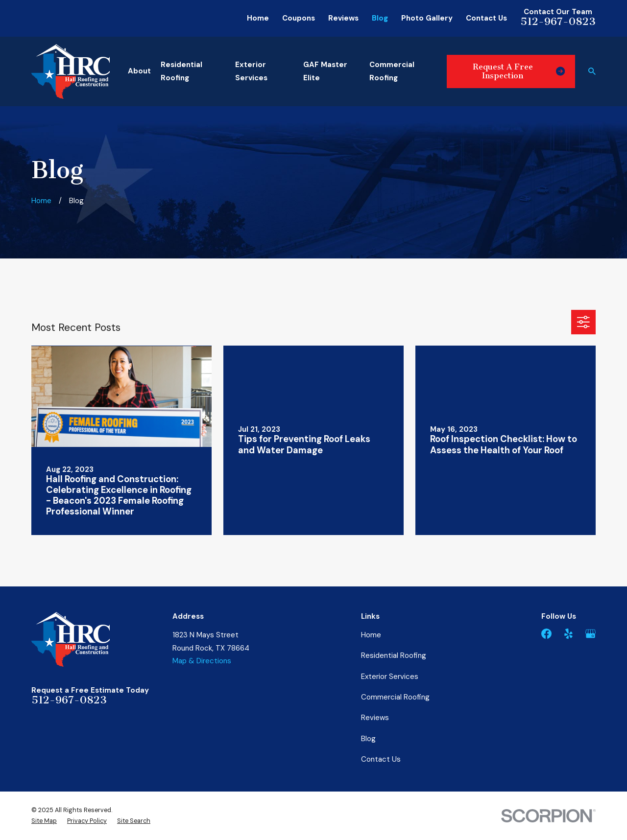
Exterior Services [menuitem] (251, 71)
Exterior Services (390, 677)
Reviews (343, 18)
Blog (380, 18)
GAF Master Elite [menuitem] (325, 71)
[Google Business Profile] (591, 634)
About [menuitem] (139, 71)
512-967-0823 (558, 21)
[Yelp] (568, 634)
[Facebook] (546, 634)
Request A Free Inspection (519, 71)
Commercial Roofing (395, 697)
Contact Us (486, 18)
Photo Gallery (427, 18)
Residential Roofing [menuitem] (181, 71)
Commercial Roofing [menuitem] (392, 71)
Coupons (299, 18)
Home (258, 18)
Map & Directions (202, 661)
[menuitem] (44, 821)
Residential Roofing (394, 655)
